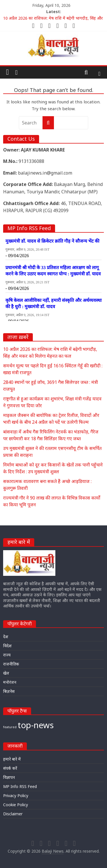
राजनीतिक (11, 664)
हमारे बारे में (12, 759)
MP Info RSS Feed (20, 786)
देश (6, 637)
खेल (6, 673)
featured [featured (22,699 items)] (10, 727)
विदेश (7, 646)
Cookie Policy (16, 805)
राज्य (7, 655)
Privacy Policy (16, 796)
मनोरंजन (10, 682)
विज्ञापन (9, 777)
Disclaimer (13, 814)
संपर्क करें (10, 768)
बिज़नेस (9, 691)
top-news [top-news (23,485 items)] (36, 725)
